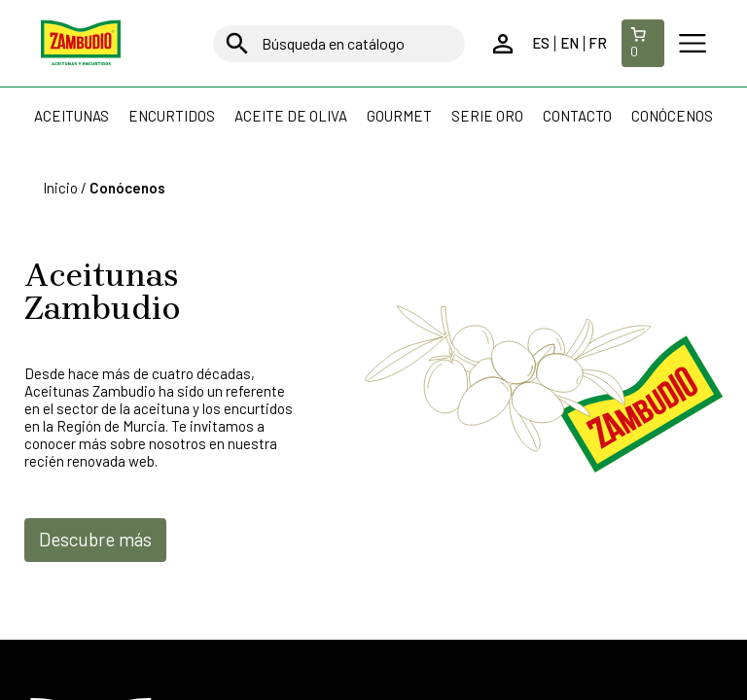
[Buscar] (339, 44)
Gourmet (399, 116)
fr (598, 43)
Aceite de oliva (291, 116)
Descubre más (95, 539)
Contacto (577, 116)
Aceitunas (71, 116)
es (541, 43)
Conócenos (672, 116)
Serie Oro (487, 116)
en (569, 43)
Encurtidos (172, 116)
